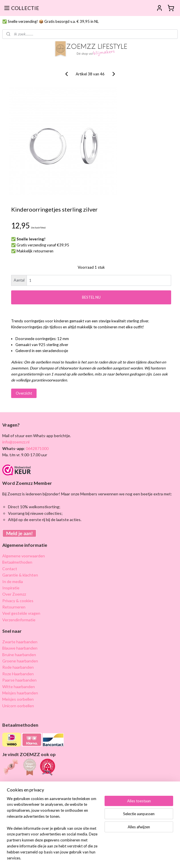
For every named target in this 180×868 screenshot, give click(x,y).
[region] (52, 832)
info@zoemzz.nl (16, 442)
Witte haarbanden (19, 687)
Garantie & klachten (20, 575)
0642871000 (37, 448)
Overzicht (24, 393)
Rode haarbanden (18, 667)
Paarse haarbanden (19, 680)
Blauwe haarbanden (20, 648)
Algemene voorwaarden (24, 556)
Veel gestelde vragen (21, 613)
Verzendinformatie (19, 620)
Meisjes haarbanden (20, 693)
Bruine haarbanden (19, 655)
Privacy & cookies (18, 601)
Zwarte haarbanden (20, 642)
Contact (10, 569)
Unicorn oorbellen (18, 706)
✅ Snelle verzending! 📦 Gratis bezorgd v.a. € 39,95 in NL (50, 21)
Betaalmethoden (17, 562)
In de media (13, 581)
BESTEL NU (91, 297)
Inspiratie (11, 588)
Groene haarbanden (20, 661)
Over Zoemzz (14, 594)
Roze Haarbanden (18, 674)
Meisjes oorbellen (18, 699)
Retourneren (14, 607)
